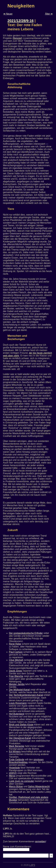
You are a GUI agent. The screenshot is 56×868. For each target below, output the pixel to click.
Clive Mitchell (16, 660)
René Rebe (15, 644)
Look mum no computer (22, 781)
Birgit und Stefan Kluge (21, 725)
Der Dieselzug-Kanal (20, 738)
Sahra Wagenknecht (39, 786)
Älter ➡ (49, 14)
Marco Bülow (16, 786)
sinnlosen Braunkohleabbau (26, 761)
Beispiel (17, 38)
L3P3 (32, 865)
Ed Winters (15, 752)
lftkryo (12, 776)
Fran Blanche (16, 676)
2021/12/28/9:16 (21, 21)
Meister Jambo (17, 684)
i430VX (13, 773)
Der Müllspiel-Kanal (19, 690)
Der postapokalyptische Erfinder (26, 633)
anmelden (40, 841)
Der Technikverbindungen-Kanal (26, 695)
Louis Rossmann (18, 703)
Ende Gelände (17, 760)
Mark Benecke (17, 746)
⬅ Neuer (8, 14)
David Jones (16, 671)
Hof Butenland (17, 714)
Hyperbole (14, 768)
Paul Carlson (16, 652)
